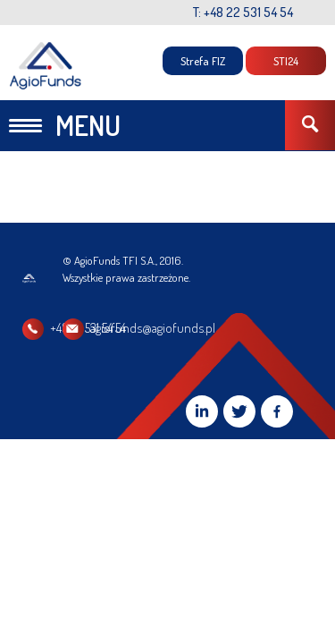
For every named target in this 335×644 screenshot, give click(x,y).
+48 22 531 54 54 (88, 328)
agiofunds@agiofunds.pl (245, 328)
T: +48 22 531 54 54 (243, 12)
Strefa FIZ (203, 61)
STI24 (286, 61)
